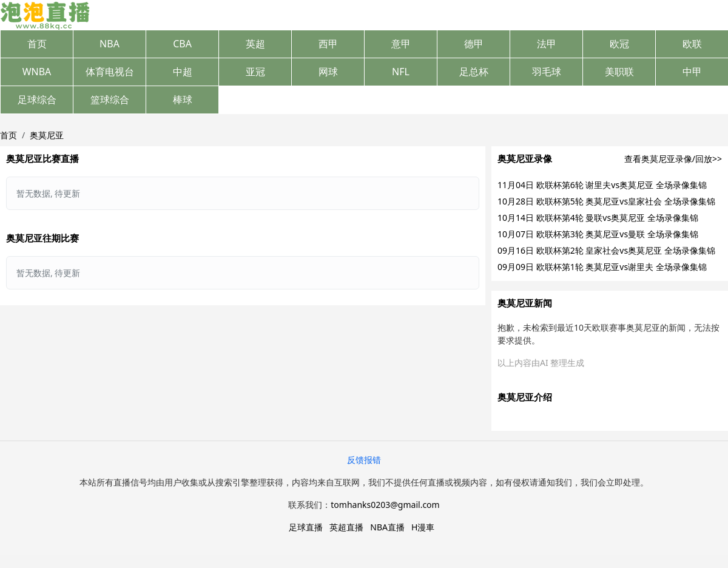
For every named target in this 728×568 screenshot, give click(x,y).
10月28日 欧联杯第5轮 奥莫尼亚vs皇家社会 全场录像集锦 (606, 201)
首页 (37, 44)
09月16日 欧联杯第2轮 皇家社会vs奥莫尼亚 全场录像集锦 (606, 250)
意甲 (401, 44)
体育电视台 (110, 72)
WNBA (37, 72)
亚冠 (255, 72)
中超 (183, 72)
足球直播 (306, 527)
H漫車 (423, 527)
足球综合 (37, 100)
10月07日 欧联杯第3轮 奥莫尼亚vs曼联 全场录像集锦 (598, 234)
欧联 (692, 44)
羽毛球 (547, 72)
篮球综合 (110, 100)
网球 (328, 72)
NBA (110, 44)
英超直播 (346, 527)
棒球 (183, 100)
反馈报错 (364, 460)
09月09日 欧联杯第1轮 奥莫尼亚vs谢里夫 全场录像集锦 (602, 267)
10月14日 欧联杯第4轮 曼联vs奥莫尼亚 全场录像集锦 (598, 218)
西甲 (328, 44)
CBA (182, 44)
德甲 (474, 44)
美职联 (619, 72)
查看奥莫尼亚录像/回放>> (673, 159)
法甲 (547, 44)
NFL (401, 72)
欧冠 (619, 44)
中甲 (692, 72)
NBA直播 (387, 527)
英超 (255, 44)
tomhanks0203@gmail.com (385, 505)
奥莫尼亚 (47, 135)
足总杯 (474, 72)
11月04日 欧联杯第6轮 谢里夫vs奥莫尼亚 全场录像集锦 (602, 185)
